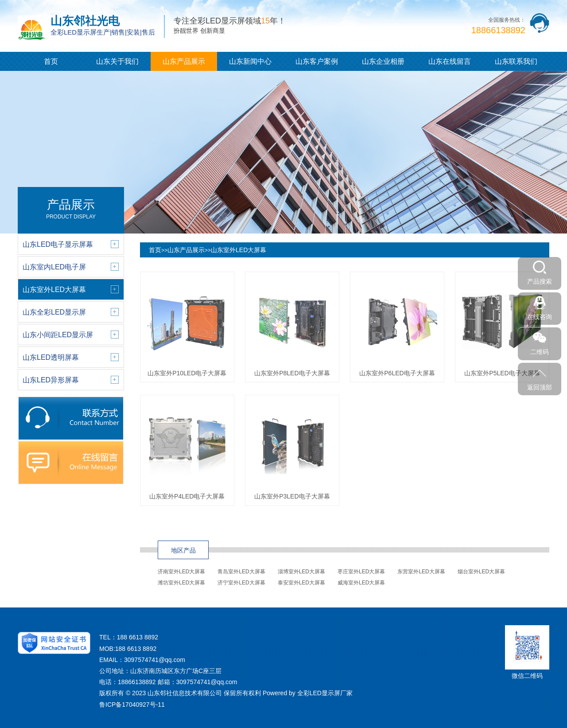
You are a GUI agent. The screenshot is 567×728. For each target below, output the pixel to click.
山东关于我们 (117, 61)
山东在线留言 (450, 61)
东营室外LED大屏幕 (421, 572)
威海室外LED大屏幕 (361, 583)
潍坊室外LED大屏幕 (181, 583)
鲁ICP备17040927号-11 (132, 705)
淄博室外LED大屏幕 (301, 572)
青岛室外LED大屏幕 (241, 572)
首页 (51, 61)
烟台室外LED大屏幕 (481, 572)
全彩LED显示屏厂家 (325, 693)
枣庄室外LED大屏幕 (361, 572)
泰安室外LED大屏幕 (301, 583)
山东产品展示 (184, 61)
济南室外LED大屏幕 (181, 572)
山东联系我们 (516, 61)
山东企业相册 (383, 61)
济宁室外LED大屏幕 (241, 583)
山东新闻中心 (250, 61)
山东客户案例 (317, 61)
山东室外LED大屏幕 (239, 250)
